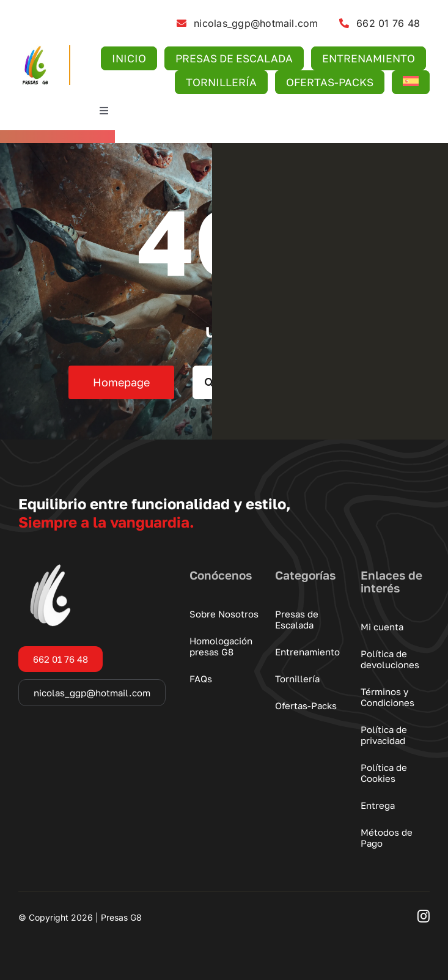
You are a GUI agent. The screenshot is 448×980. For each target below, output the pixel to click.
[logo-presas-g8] (35, 50)
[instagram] (424, 916)
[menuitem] (410, 82)
